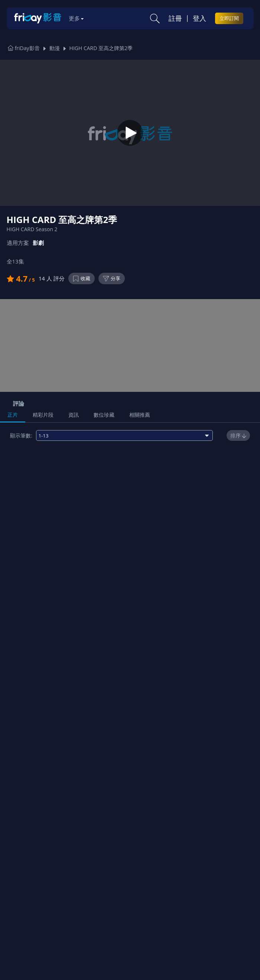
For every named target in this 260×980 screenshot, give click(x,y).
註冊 (175, 18)
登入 (199, 18)
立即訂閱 (229, 18)
